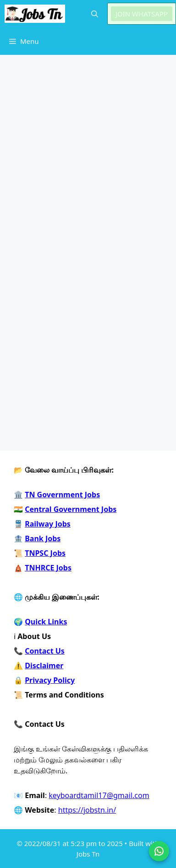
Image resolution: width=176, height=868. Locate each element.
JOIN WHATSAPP (142, 14)
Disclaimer (44, 666)
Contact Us (45, 651)
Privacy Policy (50, 680)
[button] (95, 14)
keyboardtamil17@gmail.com (99, 795)
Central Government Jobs (71, 509)
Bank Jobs (43, 538)
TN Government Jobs (62, 495)
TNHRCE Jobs (48, 568)
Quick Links (46, 622)
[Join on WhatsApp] (159, 851)
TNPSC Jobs (45, 553)
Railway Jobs (48, 524)
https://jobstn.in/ (87, 810)
